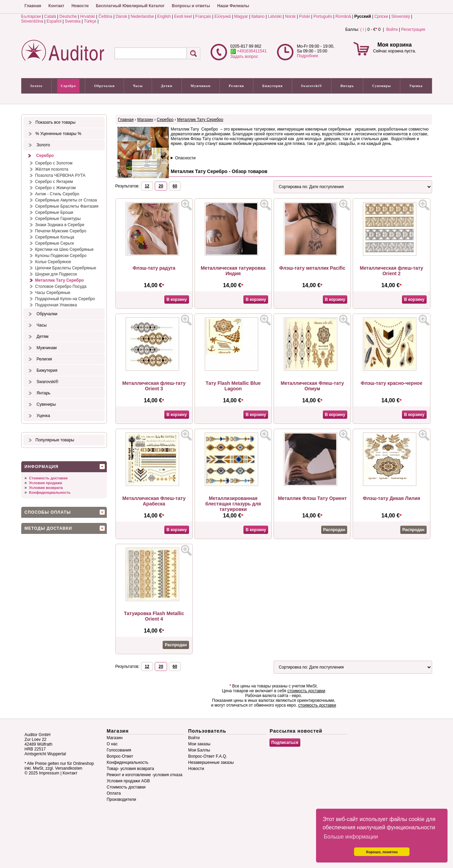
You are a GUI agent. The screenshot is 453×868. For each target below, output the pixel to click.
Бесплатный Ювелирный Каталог (130, 6)
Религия (236, 86)
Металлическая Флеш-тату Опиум (312, 386)
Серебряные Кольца (55, 237)
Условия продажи (46, 483)
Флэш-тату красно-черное (391, 383)
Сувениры (382, 86)
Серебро (68, 86)
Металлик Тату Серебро (60, 280)
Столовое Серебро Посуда (61, 286)
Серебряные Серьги (55, 243)
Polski (304, 16)
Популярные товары (55, 440)
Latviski (275, 16)
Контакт (56, 6)
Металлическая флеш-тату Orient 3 (154, 386)
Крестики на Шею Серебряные (65, 249)
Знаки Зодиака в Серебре (60, 225)
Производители (122, 799)
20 (161, 186)
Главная (33, 6)
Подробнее (307, 56)
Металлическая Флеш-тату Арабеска (154, 501)
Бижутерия (273, 86)
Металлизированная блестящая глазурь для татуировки (233, 504)
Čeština (105, 16)
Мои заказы (199, 744)
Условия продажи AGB (128, 781)
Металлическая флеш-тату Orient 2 (392, 271)
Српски (381, 16)
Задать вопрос (244, 57)
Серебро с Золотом (54, 163)
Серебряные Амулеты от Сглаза (66, 200)
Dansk (122, 16)
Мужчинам (201, 86)
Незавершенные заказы (211, 762)
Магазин (145, 120)
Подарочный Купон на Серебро (65, 299)
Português (323, 16)
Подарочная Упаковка (56, 305)
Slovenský (401, 16)
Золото (36, 86)
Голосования (119, 750)
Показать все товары (56, 122)
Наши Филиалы (233, 6)
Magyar (241, 16)
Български (31, 16)
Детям (167, 86)
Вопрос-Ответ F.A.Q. (208, 756)
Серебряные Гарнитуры (58, 219)
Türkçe (90, 21)
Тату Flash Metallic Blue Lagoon (233, 386)
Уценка (416, 86)
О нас (112, 744)
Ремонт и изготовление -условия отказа (145, 775)
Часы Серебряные (53, 293)
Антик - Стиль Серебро (57, 194)
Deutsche (68, 16)
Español (54, 21)
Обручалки (104, 86)
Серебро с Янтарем (54, 182)
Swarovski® (312, 86)
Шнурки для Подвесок (56, 274)
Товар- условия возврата (130, 769)
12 (147, 186)
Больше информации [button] (351, 837)
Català (50, 16)
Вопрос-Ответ (120, 756)
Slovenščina (32, 21)
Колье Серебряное (53, 262)
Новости (80, 6)
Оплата (114, 793)
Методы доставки (48, 528)
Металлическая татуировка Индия (233, 271)
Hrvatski (87, 16)
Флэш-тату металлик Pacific (312, 268)
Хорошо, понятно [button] (382, 852)
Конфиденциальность (50, 492)
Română (343, 16)
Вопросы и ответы (191, 6)
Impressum (49, 773)
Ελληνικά (223, 16)
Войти (392, 29)
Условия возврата (46, 488)
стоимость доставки (306, 691)
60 (175, 186)
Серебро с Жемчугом (56, 188)
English (164, 16)
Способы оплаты (48, 512)
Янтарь (347, 86)
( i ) (363, 29)
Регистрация (413, 29)
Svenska (73, 21)
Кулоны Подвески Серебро (61, 256)
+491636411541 (249, 51)
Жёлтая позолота (52, 169)
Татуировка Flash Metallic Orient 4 (154, 616)
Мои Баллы (199, 750)
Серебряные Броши (54, 212)
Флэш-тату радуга (154, 268)
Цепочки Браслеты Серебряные (66, 268)
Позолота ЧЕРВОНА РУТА (60, 175)
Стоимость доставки (48, 478)
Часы (138, 86)
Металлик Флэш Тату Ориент (312, 498)
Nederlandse (142, 16)
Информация (42, 467)
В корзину (177, 299)
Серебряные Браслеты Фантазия (67, 206)
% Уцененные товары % (59, 134)
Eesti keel (183, 16)
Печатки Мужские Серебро (61, 231)
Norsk (290, 16)
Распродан (334, 530)
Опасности (185, 158)
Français (203, 16)
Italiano (258, 16)
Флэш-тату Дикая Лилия (392, 498)
